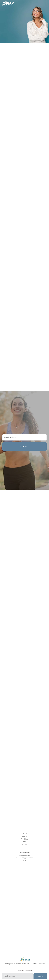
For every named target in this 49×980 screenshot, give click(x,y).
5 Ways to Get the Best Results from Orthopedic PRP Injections (25, 353)
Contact (24, 844)
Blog (24, 841)
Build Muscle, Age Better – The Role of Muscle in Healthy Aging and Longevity (29, 362)
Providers (24, 839)
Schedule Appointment (25, 858)
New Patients (24, 853)
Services (24, 836)
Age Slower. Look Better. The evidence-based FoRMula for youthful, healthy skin (28, 334)
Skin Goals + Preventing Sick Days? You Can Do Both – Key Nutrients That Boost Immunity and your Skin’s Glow (29, 372)
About (25, 834)
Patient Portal (25, 855)
